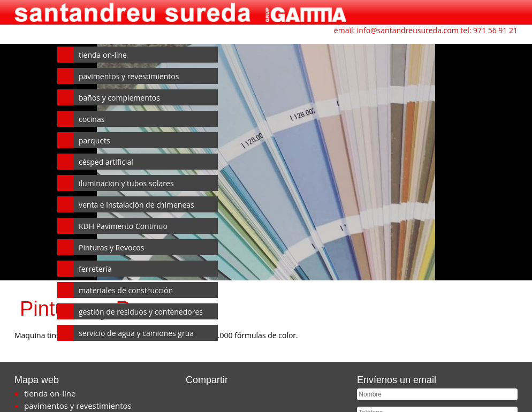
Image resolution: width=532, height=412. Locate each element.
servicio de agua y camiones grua (136, 333)
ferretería (95, 269)
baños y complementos (119, 98)
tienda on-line (103, 55)
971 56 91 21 (495, 30)
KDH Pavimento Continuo (123, 226)
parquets (94, 140)
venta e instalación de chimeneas (136, 205)
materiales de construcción (126, 290)
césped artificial (106, 162)
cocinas (92, 119)
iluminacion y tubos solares (126, 183)
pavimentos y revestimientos (129, 76)
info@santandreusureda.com (408, 30)
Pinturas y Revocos (111, 247)
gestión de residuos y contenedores (141, 312)
